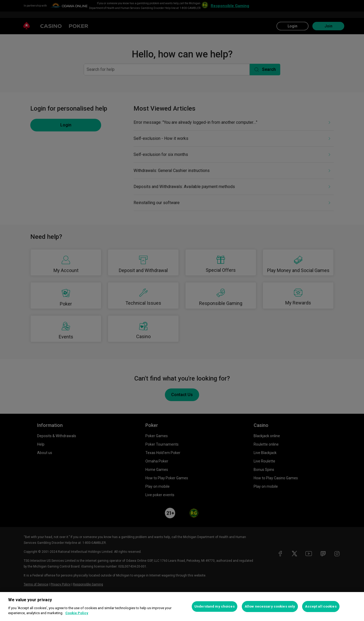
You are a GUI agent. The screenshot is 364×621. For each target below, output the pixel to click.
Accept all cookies (321, 606)
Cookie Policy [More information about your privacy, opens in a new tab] (77, 613)
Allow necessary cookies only (270, 606)
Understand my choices (215, 606)
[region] (182, 607)
